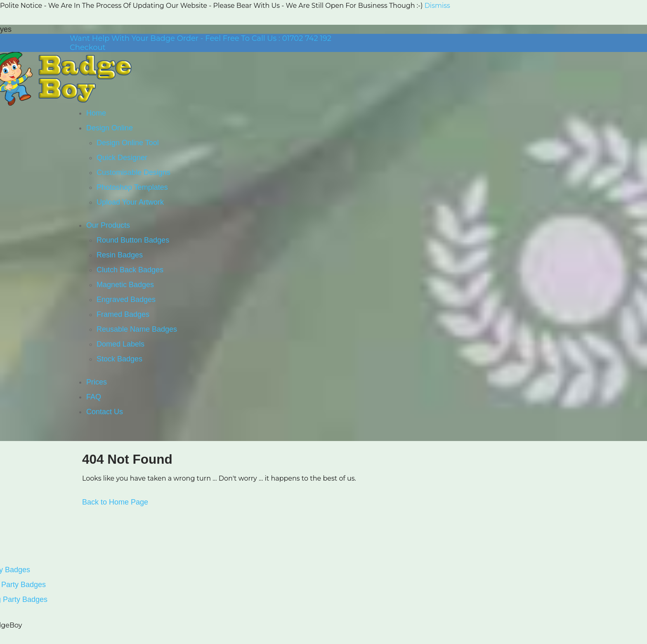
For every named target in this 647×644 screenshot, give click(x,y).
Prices (97, 382)
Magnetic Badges (125, 285)
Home (96, 113)
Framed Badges (123, 314)
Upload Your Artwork (130, 202)
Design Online (110, 128)
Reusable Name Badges (137, 329)
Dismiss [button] (437, 6)
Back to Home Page (115, 502)
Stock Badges (119, 359)
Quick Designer (122, 158)
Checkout (88, 47)
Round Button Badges (133, 240)
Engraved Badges (126, 300)
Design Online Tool (128, 143)
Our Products (108, 225)
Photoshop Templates (132, 187)
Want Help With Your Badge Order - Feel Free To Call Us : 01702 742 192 (201, 38)
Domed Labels (120, 344)
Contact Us (105, 412)
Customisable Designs (133, 172)
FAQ (94, 397)
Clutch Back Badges (130, 270)
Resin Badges (120, 255)
